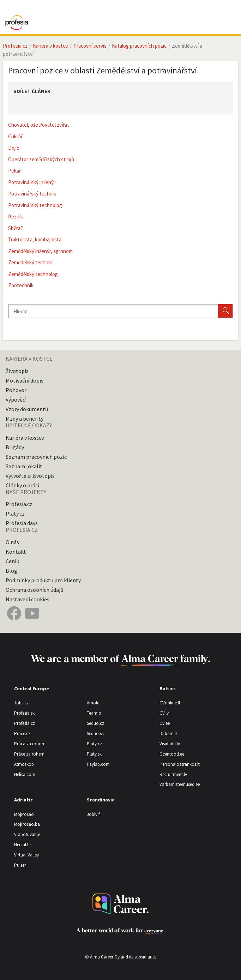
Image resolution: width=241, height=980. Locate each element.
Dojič (14, 148)
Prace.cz (22, 734)
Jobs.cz (21, 703)
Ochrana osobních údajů (35, 590)
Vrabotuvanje (27, 834)
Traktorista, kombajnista (35, 239)
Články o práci (22, 485)
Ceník (12, 561)
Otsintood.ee (172, 754)
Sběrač (16, 228)
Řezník (16, 217)
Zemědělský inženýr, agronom (40, 251)
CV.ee (165, 723)
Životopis (17, 371)
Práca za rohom (30, 744)
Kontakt (16, 552)
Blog (11, 571)
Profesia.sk (24, 713)
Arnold (93, 703)
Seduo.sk (95, 734)
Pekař (14, 171)
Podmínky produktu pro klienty (43, 580)
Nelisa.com (25, 774)
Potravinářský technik (32, 194)
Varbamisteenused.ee (180, 784)
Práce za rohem (29, 754)
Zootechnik (21, 285)
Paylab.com (98, 764)
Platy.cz (15, 513)
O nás (12, 542)
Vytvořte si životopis (30, 476)
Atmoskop (24, 764)
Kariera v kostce (50, 46)
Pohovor (16, 390)
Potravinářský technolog (35, 205)
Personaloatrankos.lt (180, 764)
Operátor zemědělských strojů (41, 159)
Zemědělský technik (30, 262)
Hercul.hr (23, 845)
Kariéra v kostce (25, 438)
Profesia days (22, 523)
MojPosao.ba (27, 824)
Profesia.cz (15, 46)
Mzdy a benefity (25, 419)
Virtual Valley (26, 855)
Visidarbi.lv (170, 744)
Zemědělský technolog (33, 274)
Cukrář (15, 136)
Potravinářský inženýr (32, 182)
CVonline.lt (170, 703)
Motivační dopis (25, 380)
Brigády (15, 447)
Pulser (20, 865)
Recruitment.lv (173, 774)
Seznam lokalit (24, 466)
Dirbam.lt (168, 734)
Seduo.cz (95, 723)
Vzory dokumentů (27, 409)
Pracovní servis (90, 46)
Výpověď (16, 399)
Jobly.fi (94, 814)
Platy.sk (94, 754)
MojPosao (24, 814)
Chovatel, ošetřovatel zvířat (39, 125)
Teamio (94, 713)
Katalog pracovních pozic (139, 46)
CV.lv (164, 713)
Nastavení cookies (28, 599)
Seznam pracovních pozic (36, 457)
